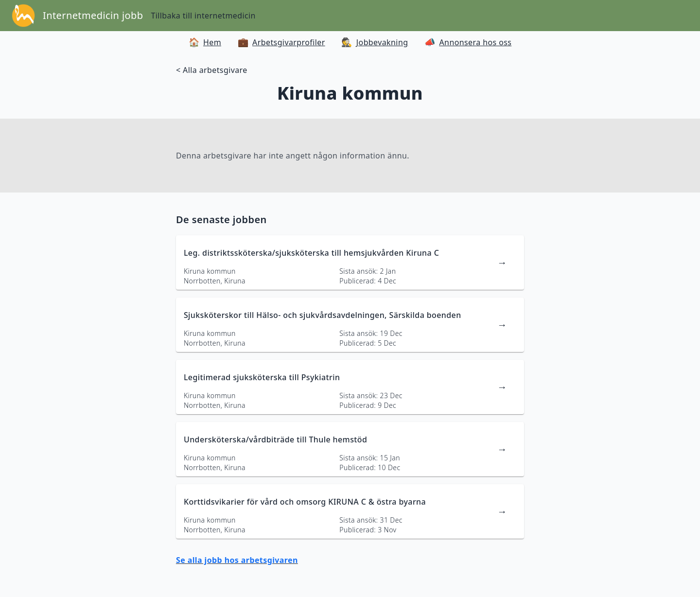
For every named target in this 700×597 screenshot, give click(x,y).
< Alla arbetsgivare (212, 70)
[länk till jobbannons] (350, 263)
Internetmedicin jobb (93, 15)
